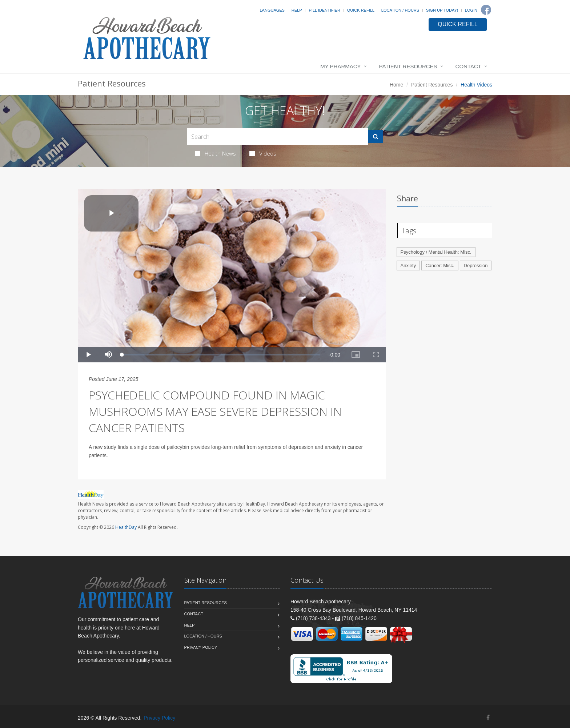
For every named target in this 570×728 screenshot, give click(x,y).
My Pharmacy (340, 66)
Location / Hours (400, 10)
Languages (272, 10)
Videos (263, 153)
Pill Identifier (324, 10)
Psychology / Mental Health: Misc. (436, 252)
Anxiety (408, 266)
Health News (215, 153)
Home (396, 85)
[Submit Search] (376, 136)
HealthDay (126, 527)
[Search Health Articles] (278, 136)
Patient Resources (408, 66)
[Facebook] (486, 10)
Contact (468, 66)
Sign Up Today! (442, 10)
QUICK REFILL (457, 24)
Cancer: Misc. (440, 266)
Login (471, 10)
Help (297, 10)
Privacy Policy (201, 647)
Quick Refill (361, 10)
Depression (476, 266)
